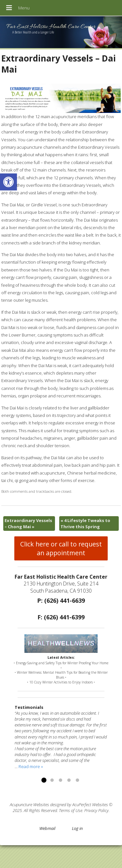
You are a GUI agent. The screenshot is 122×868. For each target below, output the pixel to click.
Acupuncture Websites (29, 805)
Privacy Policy (96, 810)
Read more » (31, 766)
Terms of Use (71, 810)
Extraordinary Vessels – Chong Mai (28, 523)
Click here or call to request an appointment (61, 548)
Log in (77, 828)
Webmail (47, 828)
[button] (8, 182)
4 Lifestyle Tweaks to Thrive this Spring (85, 523)
